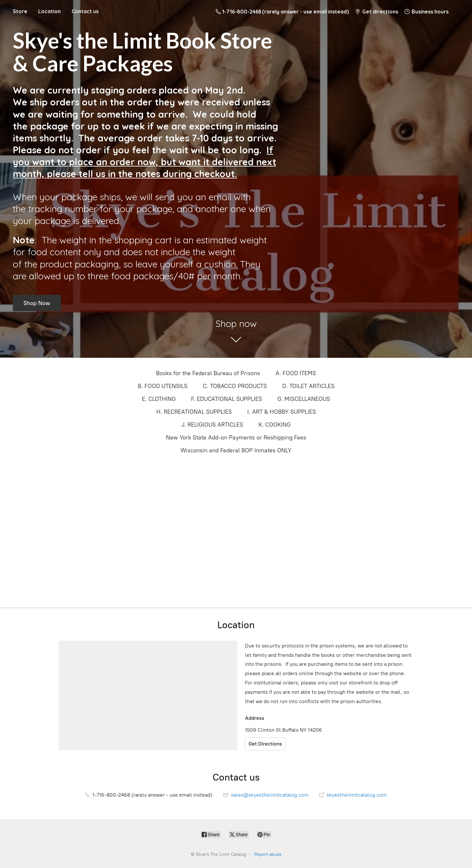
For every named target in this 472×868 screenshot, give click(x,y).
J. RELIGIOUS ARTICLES (212, 425)
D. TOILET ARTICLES (308, 386)
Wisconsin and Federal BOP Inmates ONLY (236, 450)
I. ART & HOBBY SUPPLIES (282, 412)
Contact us (85, 11)
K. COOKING (275, 425)
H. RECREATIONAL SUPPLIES (194, 412)
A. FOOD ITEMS (296, 373)
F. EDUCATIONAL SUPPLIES (227, 399)
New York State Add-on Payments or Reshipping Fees (236, 438)
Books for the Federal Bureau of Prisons (208, 373)
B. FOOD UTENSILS (163, 386)
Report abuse (268, 854)
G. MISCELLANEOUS (304, 399)
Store (20, 11)
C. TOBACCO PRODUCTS (235, 386)
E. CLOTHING (159, 399)
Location (49, 11)
